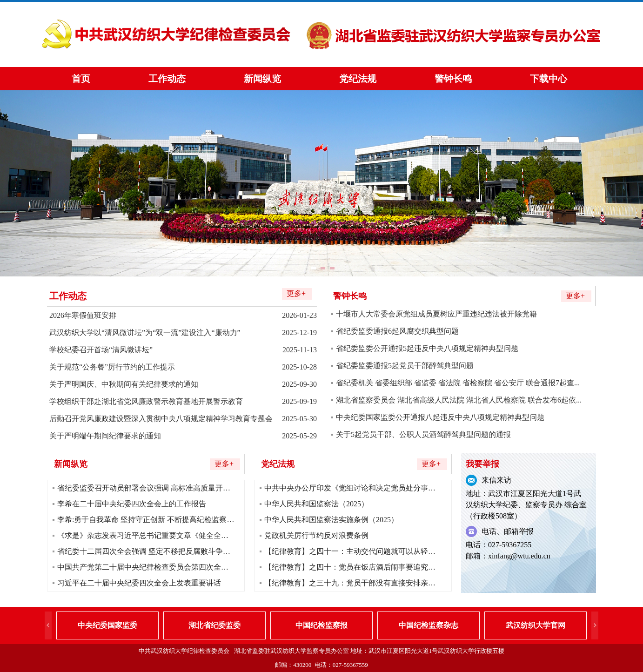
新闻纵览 (262, 79)
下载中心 (549, 79)
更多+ (296, 293)
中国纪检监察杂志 (429, 625)
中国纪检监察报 (321, 625)
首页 (81, 79)
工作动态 (167, 79)
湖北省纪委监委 (214, 625)
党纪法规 (358, 79)
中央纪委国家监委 (107, 625)
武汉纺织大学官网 (536, 625)
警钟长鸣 (453, 79)
